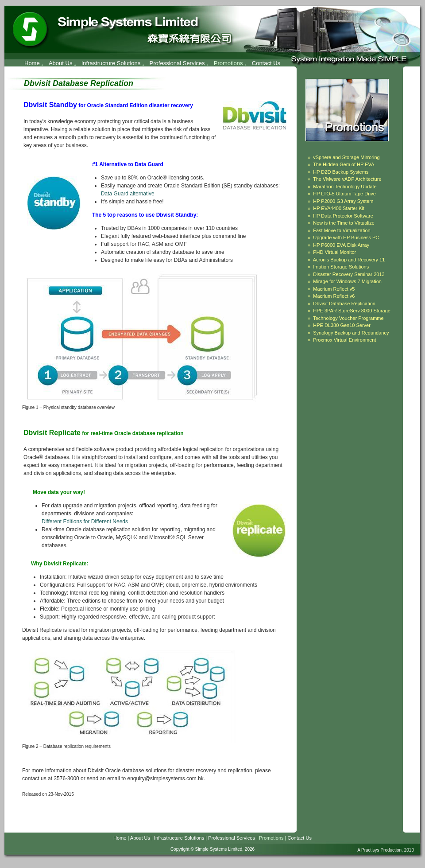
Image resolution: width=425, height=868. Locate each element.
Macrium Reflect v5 (334, 289)
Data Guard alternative (128, 194)
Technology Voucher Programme (348, 318)
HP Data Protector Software (343, 216)
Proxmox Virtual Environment (344, 340)
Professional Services (177, 63)
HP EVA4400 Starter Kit (339, 208)
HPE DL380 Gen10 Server (342, 325)
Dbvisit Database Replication (344, 304)
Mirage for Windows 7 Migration (347, 281)
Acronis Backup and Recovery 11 (349, 260)
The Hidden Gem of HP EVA (344, 164)
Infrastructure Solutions (111, 63)
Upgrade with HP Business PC (346, 237)
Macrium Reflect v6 (334, 296)
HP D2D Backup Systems (341, 172)
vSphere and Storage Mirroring (346, 157)
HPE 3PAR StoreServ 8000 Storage (352, 311)
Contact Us (266, 63)
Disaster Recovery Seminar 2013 (349, 274)
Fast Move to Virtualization (342, 230)
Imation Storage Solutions (341, 267)
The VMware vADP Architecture (347, 179)
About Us (60, 63)
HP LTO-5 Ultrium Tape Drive (344, 194)
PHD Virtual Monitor (334, 252)
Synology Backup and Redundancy (351, 333)
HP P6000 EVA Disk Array (341, 245)
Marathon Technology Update (345, 187)
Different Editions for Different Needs (85, 522)
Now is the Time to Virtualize (344, 223)
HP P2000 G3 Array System (343, 201)
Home (32, 63)
